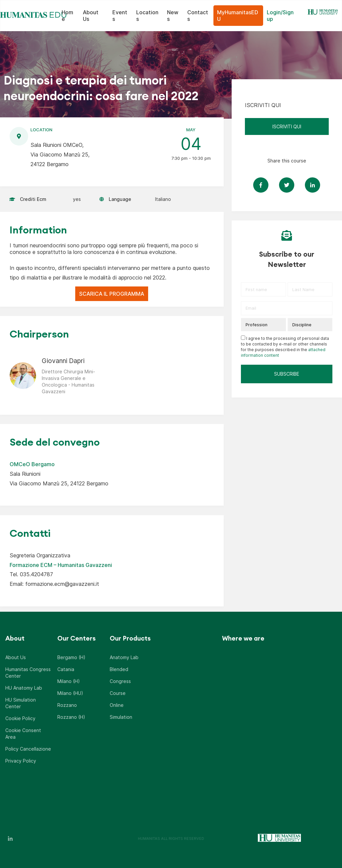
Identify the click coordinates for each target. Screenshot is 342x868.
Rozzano (67, 705)
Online (117, 705)
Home (67, 16)
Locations (147, 16)
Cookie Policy (20, 718)
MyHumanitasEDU (238, 16)
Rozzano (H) (71, 717)
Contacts (198, 16)
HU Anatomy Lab (24, 688)
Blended (119, 669)
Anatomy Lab (124, 657)
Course (118, 693)
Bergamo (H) (71, 657)
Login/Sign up (280, 16)
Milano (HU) (70, 693)
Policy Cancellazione (28, 749)
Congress (120, 681)
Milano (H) (69, 681)
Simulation (121, 717)
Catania (66, 669)
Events (120, 16)
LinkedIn (10, 838)
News (173, 16)
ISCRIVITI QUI (287, 126)
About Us (91, 16)
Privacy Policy (21, 761)
